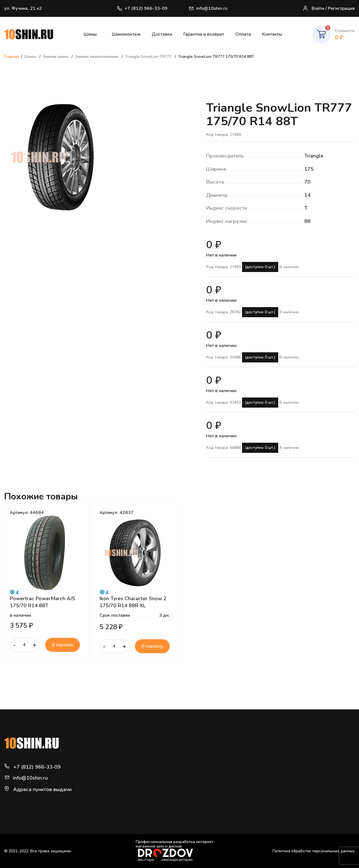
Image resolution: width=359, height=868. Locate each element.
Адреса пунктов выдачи (42, 789)
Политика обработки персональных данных (314, 851)
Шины (90, 34)
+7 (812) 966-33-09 (142, 8)
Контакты (272, 34)
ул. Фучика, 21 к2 (23, 8)
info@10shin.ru (209, 8)
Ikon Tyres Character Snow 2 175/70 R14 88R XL (133, 602)
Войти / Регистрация (329, 9)
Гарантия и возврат (204, 34)
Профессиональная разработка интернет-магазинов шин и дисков (175, 850)
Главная (11, 57)
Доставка (162, 34)
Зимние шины (56, 57)
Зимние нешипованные (97, 57)
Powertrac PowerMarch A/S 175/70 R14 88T (42, 602)
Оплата (243, 34)
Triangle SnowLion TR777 (149, 57)
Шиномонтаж (126, 34)
